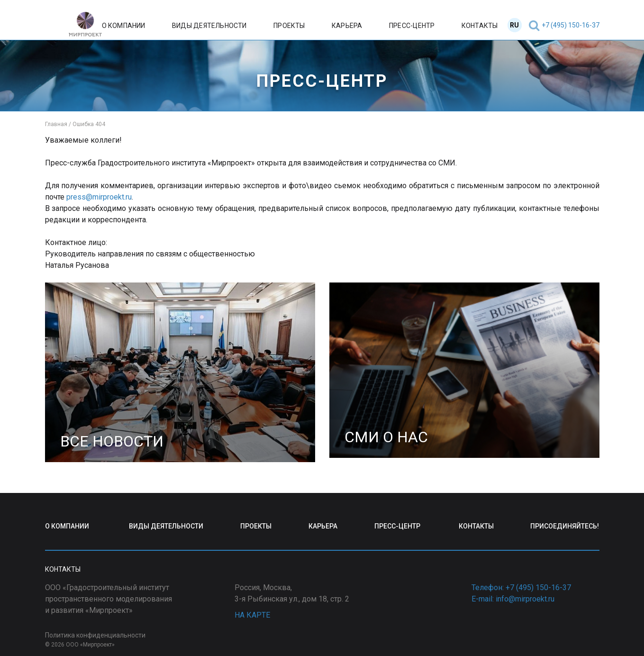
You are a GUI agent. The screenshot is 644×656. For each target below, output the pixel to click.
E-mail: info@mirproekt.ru (513, 599)
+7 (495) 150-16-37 (571, 25)
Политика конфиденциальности (95, 635)
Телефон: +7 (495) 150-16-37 (521, 588)
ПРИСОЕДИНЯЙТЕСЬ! (565, 526)
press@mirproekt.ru (99, 197)
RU (514, 25)
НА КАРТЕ (252, 615)
